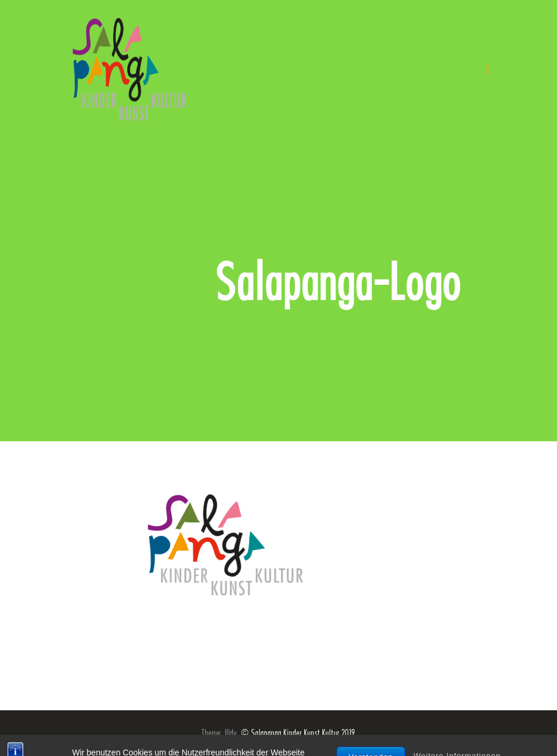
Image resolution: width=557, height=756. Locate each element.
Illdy (231, 733)
